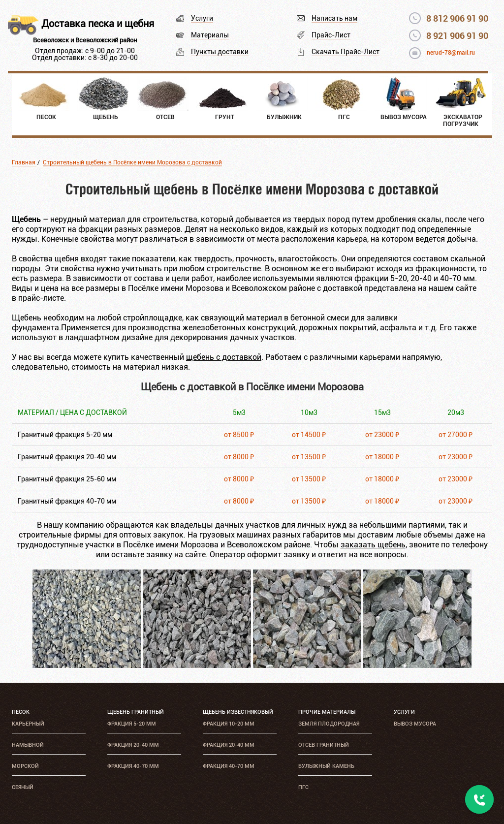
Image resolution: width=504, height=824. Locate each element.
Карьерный (28, 724)
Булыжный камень (326, 766)
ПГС (303, 787)
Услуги (202, 18)
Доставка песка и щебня (98, 24)
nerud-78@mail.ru (451, 53)
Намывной (28, 745)
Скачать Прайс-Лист (346, 52)
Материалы (210, 35)
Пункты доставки (220, 52)
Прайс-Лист (331, 35)
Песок (21, 712)
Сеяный (23, 787)
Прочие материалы (327, 712)
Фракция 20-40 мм (133, 745)
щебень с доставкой (224, 357)
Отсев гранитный (324, 745)
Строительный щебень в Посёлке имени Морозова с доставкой (132, 162)
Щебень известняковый (238, 712)
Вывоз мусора (415, 724)
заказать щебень (373, 545)
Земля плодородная (329, 724)
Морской (25, 766)
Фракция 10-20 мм (229, 724)
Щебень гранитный (136, 712)
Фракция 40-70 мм (133, 766)
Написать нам (334, 18)
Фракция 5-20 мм (132, 724)
